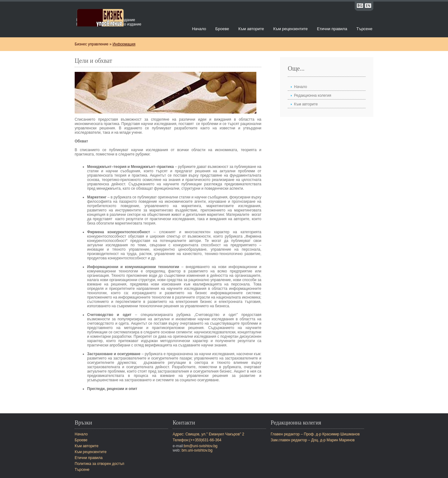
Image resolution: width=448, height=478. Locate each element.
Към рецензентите (290, 29)
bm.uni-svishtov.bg (197, 450)
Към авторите (251, 29)
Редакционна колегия (313, 95)
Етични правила (332, 29)
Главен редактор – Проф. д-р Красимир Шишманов (315, 434)
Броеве (222, 29)
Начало (199, 29)
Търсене (364, 29)
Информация (124, 44)
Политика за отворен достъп (99, 464)
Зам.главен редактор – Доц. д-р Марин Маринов (313, 440)
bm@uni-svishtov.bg (201, 446)
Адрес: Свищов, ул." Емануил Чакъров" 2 (208, 434)
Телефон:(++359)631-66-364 (197, 440)
